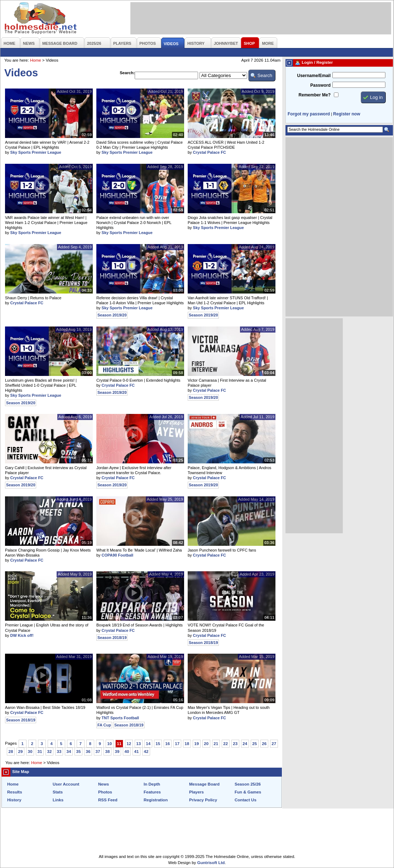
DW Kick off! (22, 635)
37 (98, 752)
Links (58, 800)
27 (274, 744)
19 (196, 744)
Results (15, 792)
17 (177, 744)
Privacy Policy (203, 800)
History (14, 800)
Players (196, 792)
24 (245, 744)
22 (225, 744)
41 (137, 752)
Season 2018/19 (112, 638)
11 (119, 744)
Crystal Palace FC (210, 152)
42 (146, 752)
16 (167, 744)
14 (148, 744)
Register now (347, 114)
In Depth (152, 784)
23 (235, 744)
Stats (58, 792)
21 (216, 744)
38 (108, 752)
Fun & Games (248, 792)
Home (36, 60)
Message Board (204, 784)
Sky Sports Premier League (36, 152)
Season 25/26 (248, 784)
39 (117, 752)
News (104, 784)
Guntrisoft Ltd (211, 863)
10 (109, 744)
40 (127, 752)
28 (11, 752)
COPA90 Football (118, 555)
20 (206, 744)
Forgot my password (309, 114)
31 (40, 752)
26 (264, 744)
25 (254, 744)
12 (129, 744)
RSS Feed (108, 800)
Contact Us (246, 800)
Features (152, 792)
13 (138, 744)
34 (69, 752)
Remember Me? (315, 95)
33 (59, 752)
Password (320, 85)
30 (30, 752)
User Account (66, 784)
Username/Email (314, 76)
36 (88, 752)
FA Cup (104, 725)
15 (158, 744)
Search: (127, 73)
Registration (156, 800)
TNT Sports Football (121, 718)
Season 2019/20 (112, 315)
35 (79, 752)
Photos (105, 792)
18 (187, 744)
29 (21, 752)
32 (50, 752)
